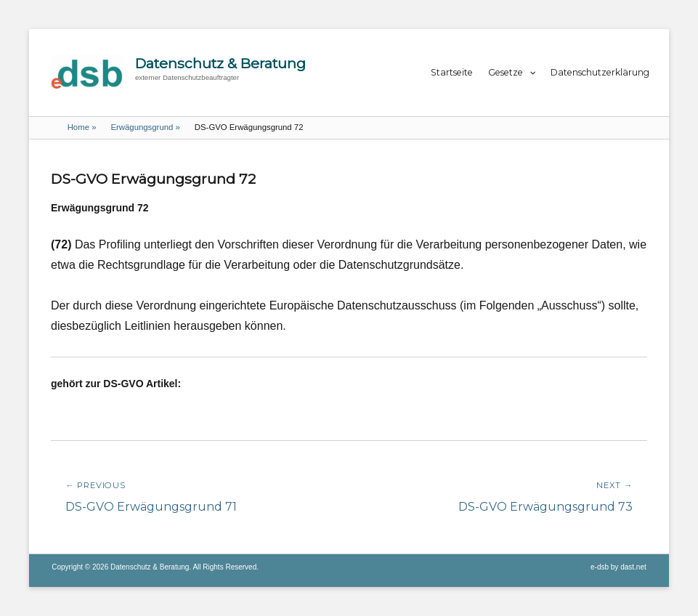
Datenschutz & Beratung (220, 63)
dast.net (633, 567)
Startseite (452, 72)
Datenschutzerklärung (600, 72)
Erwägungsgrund (145, 127)
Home (82, 127)
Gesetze (506, 72)
